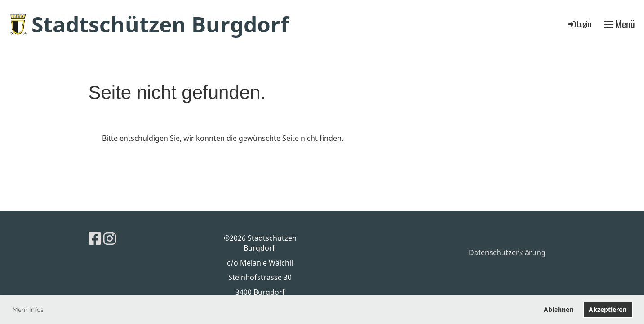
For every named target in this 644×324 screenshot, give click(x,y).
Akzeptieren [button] (608, 309)
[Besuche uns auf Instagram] (110, 238)
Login (579, 24)
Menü (620, 24)
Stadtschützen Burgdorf (160, 24)
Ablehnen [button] (559, 309)
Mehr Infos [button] (28, 310)
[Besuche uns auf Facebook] (95, 238)
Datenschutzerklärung (507, 252)
